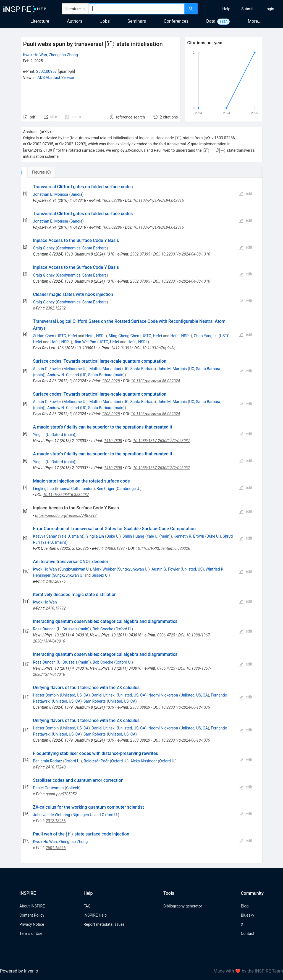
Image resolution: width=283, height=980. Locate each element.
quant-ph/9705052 (61, 794)
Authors (75, 21)
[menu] (241, 9)
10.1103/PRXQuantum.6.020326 (163, 548)
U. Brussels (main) (74, 629)
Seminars (137, 21)
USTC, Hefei (67, 336)
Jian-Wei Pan (85, 342)
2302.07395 (140, 254)
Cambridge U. (129, 489)
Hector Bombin (46, 695)
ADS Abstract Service (56, 78)
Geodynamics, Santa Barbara (82, 248)
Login (269, 9)
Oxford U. (124, 629)
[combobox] (137, 9)
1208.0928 (111, 381)
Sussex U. (100, 575)
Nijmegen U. (83, 815)
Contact (247, 933)
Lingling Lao (43, 489)
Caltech (73, 788)
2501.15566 (56, 848)
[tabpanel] (142, 521)
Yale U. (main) (71, 536)
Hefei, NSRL (95, 336)
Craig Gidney (44, 248)
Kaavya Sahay (45, 536)
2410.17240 (56, 767)
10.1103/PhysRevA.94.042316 (159, 200)
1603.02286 (112, 200)
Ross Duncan (44, 629)
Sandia (76, 194)
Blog (245, 906)
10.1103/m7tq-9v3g (159, 348)
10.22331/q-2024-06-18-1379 (186, 707)
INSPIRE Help (95, 915)
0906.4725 (166, 635)
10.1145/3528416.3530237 (66, 495)
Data (211, 21)
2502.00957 (47, 71)
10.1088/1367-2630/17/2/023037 (162, 441)
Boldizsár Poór (96, 761)
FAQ (87, 906)
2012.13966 (56, 821)
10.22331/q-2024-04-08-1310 (186, 254)
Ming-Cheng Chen (124, 336)
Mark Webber (104, 569)
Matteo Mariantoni (105, 369)
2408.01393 (115, 548)
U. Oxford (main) (61, 435)
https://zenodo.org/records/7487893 (66, 515)
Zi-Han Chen (43, 336)
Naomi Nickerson (163, 695)
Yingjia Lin (95, 536)
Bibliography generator (183, 906)
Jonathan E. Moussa (50, 194)
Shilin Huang (133, 536)
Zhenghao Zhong (63, 55)
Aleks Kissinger (144, 761)
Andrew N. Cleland (63, 375)
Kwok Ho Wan (35, 55)
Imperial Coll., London (75, 489)
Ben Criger (105, 489)
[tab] (39, 172)
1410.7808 (113, 441)
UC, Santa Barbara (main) (103, 375)
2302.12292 (56, 308)
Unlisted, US (192, 569)
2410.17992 (56, 608)
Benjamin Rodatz (47, 761)
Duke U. (113, 536)
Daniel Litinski (103, 695)
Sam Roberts (95, 701)
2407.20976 (56, 581)
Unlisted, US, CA (75, 695)
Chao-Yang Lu (206, 336)
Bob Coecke (103, 629)
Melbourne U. (75, 369)
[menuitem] (226, 9)
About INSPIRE (32, 906)
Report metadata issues (104, 924)
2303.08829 (140, 707)
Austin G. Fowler (47, 369)
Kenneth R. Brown (189, 536)
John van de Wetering (51, 815)
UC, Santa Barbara (139, 369)
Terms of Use (31, 933)
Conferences (176, 21)
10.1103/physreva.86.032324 (155, 381)
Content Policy (32, 915)
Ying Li (39, 435)
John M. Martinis (172, 369)
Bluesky (247, 915)
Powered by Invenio (19, 971)
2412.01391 (121, 348)
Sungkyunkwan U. (74, 569)
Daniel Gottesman (48, 788)
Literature (40, 21)
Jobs (105, 21)
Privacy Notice (32, 924)
